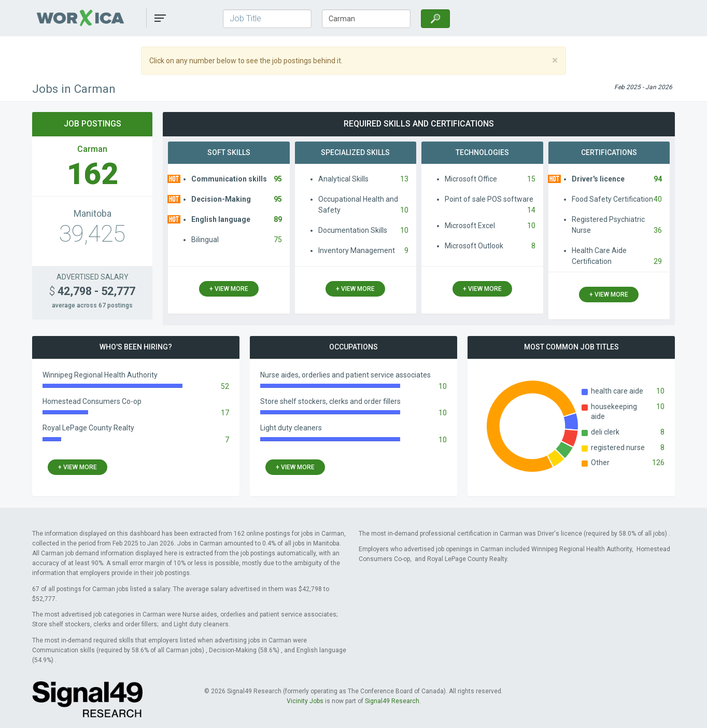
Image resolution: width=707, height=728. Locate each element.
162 (93, 174)
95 (278, 179)
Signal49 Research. (393, 701)
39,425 (92, 234)
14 (531, 210)
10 (404, 210)
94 (658, 179)
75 (278, 240)
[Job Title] (267, 19)
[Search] (435, 19)
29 (658, 261)
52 (225, 386)
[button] (160, 18)
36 (658, 230)
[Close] (555, 60)
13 (404, 179)
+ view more (229, 289)
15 (531, 179)
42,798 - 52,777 (92, 291)
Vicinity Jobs (305, 701)
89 (278, 219)
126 (658, 463)
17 (225, 413)
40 (658, 199)
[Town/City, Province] (366, 19)
